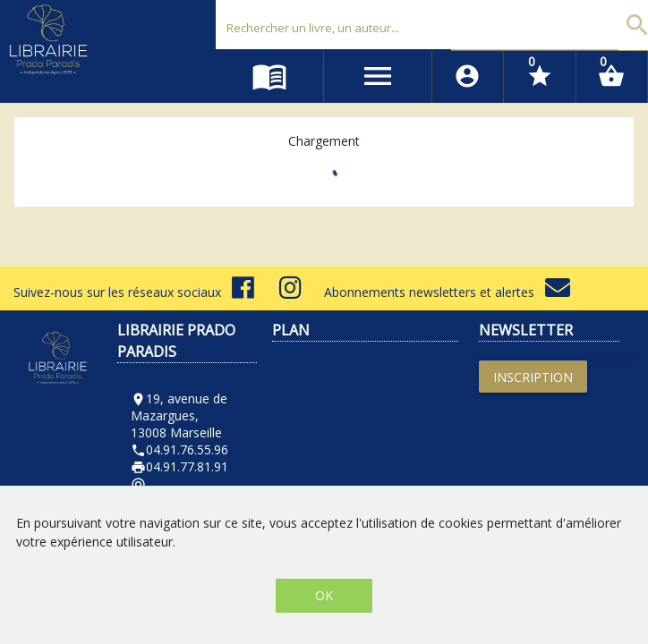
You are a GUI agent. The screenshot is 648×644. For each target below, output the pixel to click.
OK (324, 595)
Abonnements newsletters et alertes (447, 292)
